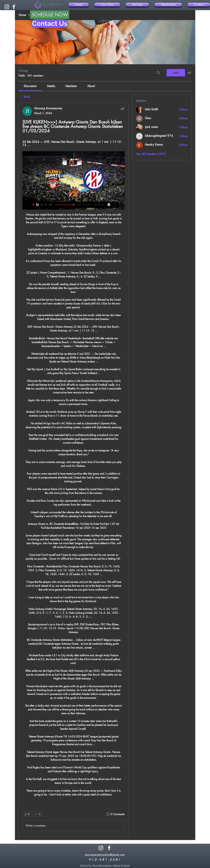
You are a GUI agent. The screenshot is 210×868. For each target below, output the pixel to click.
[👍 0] (27, 814)
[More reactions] (38, 814)
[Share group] (189, 73)
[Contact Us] (50, 23)
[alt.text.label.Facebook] (14, 7)
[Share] (122, 109)
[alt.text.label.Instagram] (7, 7)
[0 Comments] (115, 814)
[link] (30, 86)
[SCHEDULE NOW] (50, 15)
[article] (74, 469)
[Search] (158, 73)
